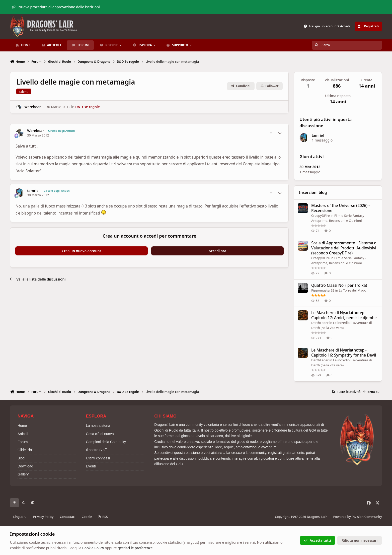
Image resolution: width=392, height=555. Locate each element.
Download (25, 466)
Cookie (87, 517)
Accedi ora (218, 251)
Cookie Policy (93, 548)
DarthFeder (320, 323)
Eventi (91, 466)
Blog (21, 458)
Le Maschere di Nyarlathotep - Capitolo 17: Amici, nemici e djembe (344, 315)
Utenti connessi (98, 458)
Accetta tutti (317, 540)
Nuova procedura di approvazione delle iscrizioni (56, 7)
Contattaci (68, 517)
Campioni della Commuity (106, 442)
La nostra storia (98, 426)
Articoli (23, 434)
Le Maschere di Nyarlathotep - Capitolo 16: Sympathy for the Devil (344, 353)
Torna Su (371, 392)
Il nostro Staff (96, 450)
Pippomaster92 (323, 290)
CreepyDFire (321, 216)
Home (22, 426)
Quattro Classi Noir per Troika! (339, 285)
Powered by (358, 517)
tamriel (33, 191)
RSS (103, 517)
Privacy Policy (43, 517)
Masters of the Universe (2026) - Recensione (340, 208)
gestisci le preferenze (135, 548)
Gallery (23, 474)
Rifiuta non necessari (360, 540)
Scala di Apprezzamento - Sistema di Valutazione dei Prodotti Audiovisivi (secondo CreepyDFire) (344, 248)
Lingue (20, 517)
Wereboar (33, 107)
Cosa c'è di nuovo (100, 434)
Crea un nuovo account (81, 251)
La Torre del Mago (353, 290)
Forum (23, 442)
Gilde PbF (25, 450)
